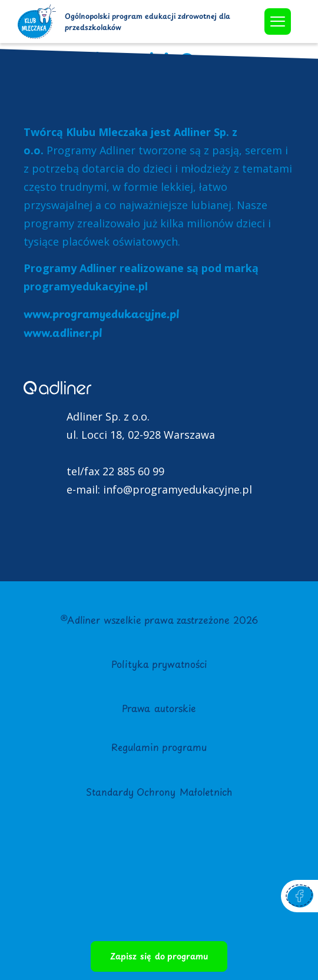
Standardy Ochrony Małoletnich (159, 792)
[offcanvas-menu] (278, 21)
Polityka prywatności (159, 664)
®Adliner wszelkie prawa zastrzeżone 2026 (159, 620)
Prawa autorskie (159, 708)
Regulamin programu (159, 747)
